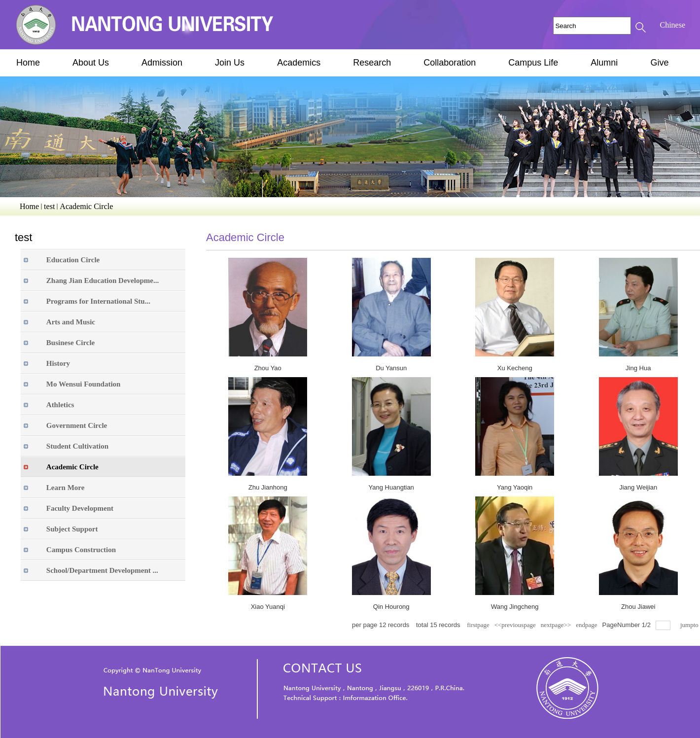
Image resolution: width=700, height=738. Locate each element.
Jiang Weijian (638, 487)
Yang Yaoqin (515, 487)
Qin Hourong (391, 607)
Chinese (672, 25)
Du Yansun (391, 368)
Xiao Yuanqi (268, 607)
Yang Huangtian (391, 487)
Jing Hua (638, 368)
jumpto (690, 625)
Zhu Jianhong (268, 487)
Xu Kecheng (515, 368)
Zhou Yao (268, 368)
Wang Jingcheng (515, 607)
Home (29, 206)
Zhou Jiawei (638, 607)
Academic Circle (86, 206)
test (49, 206)
